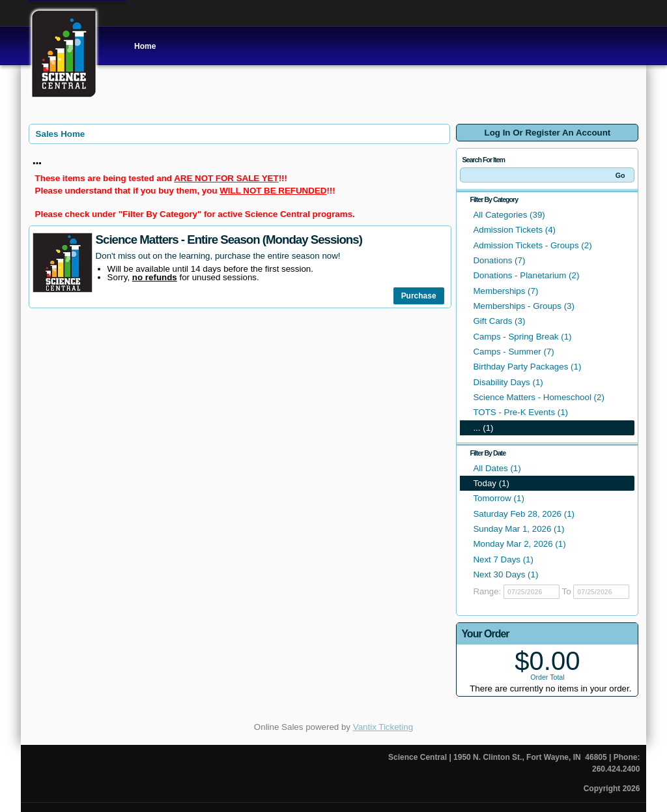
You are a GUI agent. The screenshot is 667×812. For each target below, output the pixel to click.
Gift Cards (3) (499, 321)
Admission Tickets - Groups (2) (532, 245)
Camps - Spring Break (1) (522, 337)
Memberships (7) (505, 291)
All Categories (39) (509, 215)
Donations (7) (499, 260)
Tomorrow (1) (499, 498)
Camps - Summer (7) (513, 352)
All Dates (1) (497, 468)
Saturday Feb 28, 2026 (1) (524, 514)
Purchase (419, 296)
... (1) (483, 428)
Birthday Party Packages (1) (527, 367)
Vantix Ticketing (383, 727)
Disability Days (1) (508, 382)
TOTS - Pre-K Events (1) (520, 412)
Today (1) (491, 483)
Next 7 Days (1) (503, 559)
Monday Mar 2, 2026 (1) (519, 544)
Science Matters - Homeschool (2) (538, 397)
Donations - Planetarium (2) (526, 275)
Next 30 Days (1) (505, 574)
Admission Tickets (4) (514, 230)
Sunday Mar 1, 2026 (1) (518, 529)
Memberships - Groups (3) (524, 306)
